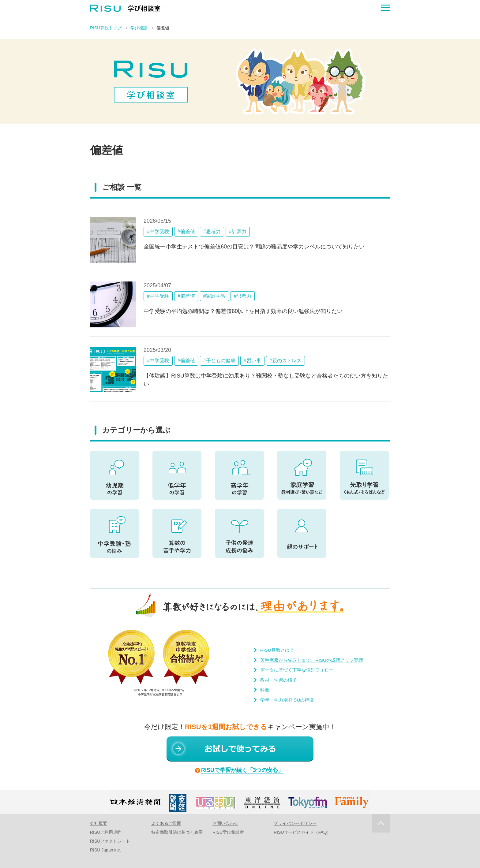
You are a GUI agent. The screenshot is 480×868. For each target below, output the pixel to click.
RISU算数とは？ (277, 650)
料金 (265, 690)
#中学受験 (158, 231)
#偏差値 (186, 231)
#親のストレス (285, 361)
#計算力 (238, 231)
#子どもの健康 (219, 361)
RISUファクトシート (110, 841)
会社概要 (99, 823)
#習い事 (252, 361)
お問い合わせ (225, 823)
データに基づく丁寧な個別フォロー (297, 670)
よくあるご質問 (166, 823)
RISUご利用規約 (106, 832)
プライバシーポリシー (295, 823)
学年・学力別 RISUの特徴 (287, 700)
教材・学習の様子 (279, 680)
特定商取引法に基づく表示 (177, 832)
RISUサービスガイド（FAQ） (302, 832)
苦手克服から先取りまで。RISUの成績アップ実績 (312, 660)
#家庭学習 (214, 296)
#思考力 (212, 231)
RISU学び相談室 (228, 832)
